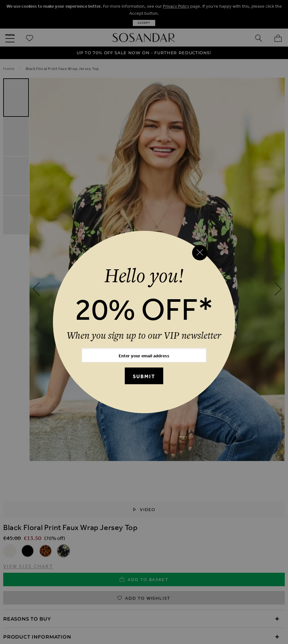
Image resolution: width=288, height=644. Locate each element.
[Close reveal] (200, 253)
